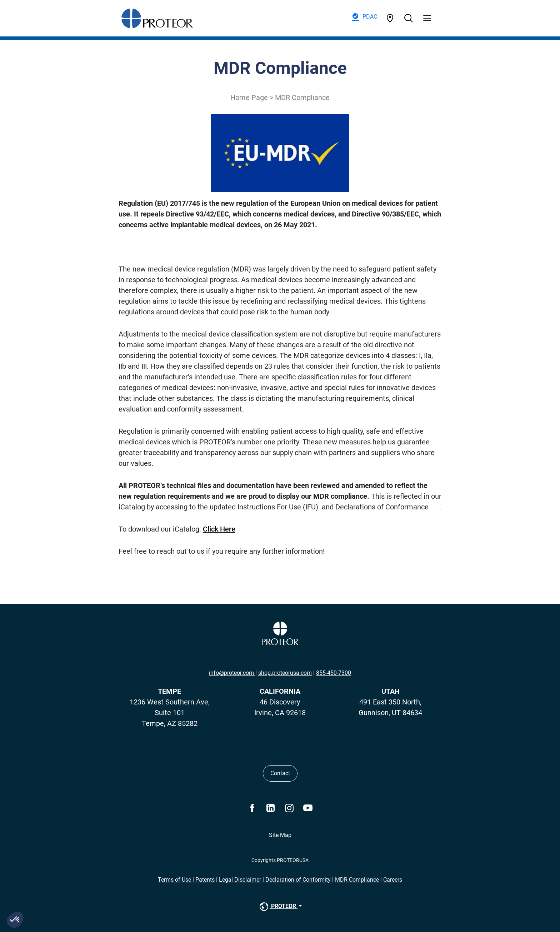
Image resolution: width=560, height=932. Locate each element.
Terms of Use (175, 880)
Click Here (219, 529)
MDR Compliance (357, 880)
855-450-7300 (334, 673)
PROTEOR (278, 907)
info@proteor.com (232, 673)
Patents (205, 880)
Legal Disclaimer (241, 880)
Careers (393, 880)
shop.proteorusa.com (285, 673)
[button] (15, 920)
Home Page (249, 98)
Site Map (280, 835)
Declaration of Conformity (298, 880)
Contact (280, 773)
